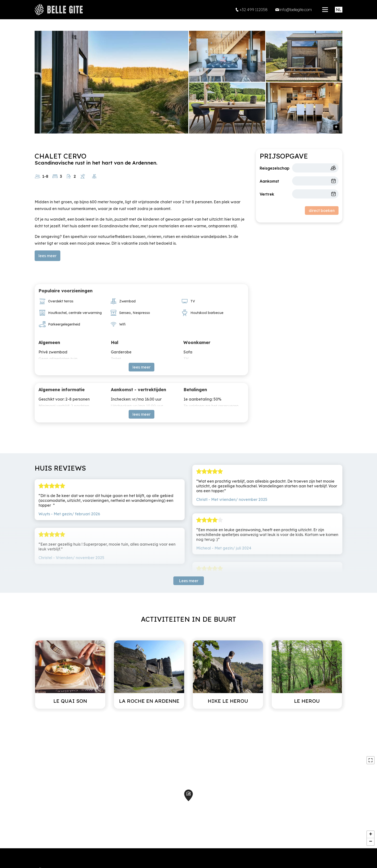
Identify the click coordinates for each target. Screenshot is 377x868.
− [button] (371, 842)
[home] (59, 10)
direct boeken (322, 211)
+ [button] (371, 835)
